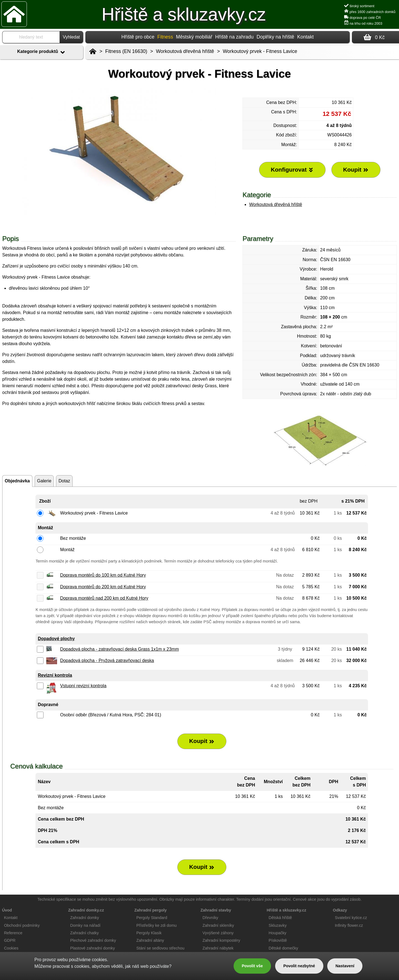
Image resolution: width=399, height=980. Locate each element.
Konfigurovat (292, 170)
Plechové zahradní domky (93, 940)
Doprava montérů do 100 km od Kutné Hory (103, 575)
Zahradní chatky (84, 933)
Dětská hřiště (280, 918)
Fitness (165, 37)
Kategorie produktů (42, 52)
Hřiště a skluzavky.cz (184, 14)
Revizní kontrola (55, 675)
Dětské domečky (283, 948)
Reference (13, 933)
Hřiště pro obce (138, 37)
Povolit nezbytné (299, 966)
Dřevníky (210, 918)
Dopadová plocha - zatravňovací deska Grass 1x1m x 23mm (120, 649)
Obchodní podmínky (22, 925)
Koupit (202, 741)
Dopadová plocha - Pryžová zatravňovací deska (107, 660)
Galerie (44, 481)
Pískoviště (278, 940)
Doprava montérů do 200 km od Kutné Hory (103, 587)
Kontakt (305, 37)
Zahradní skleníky (218, 925)
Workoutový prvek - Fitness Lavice (260, 51)
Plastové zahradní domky (93, 948)
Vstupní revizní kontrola (83, 686)
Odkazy (340, 910)
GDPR (10, 940)
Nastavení (345, 966)
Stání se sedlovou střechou (160, 948)
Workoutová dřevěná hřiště (276, 204)
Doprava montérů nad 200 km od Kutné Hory (104, 598)
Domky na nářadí (85, 925)
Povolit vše (252, 966)
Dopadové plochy (56, 639)
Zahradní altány (150, 940)
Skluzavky (278, 925)
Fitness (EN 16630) (126, 51)
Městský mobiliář (194, 37)
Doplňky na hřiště (275, 37)
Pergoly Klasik (149, 933)
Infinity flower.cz (349, 925)
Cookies (11, 948)
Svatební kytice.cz (351, 918)
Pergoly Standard (152, 918)
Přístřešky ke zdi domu (157, 925)
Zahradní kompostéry (221, 940)
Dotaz (64, 481)
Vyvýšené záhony (218, 933)
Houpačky (278, 933)
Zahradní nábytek (218, 948)
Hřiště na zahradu (235, 37)
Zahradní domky (85, 918)
